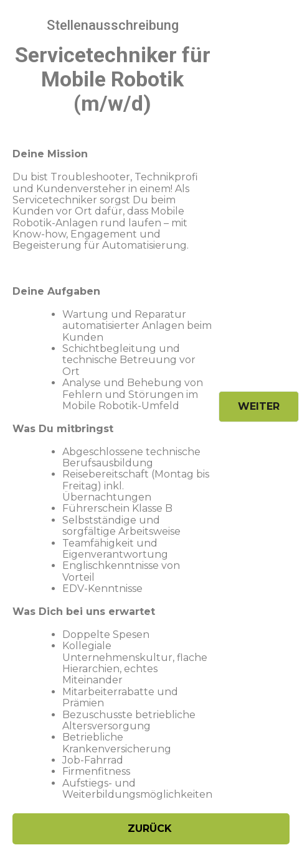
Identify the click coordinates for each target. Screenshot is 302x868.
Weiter (259, 406)
